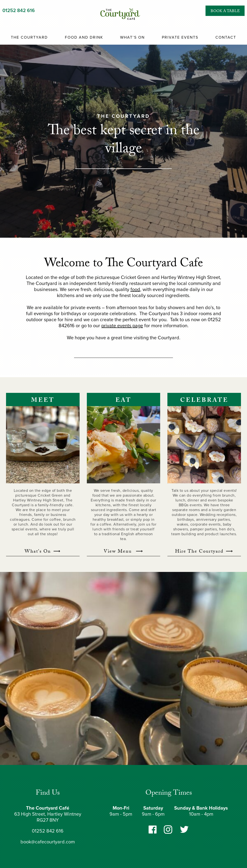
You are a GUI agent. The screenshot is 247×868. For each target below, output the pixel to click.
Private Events (180, 37)
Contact (226, 37)
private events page (122, 326)
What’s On (132, 37)
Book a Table (225, 16)
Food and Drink (84, 37)
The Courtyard (29, 37)
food (135, 290)
